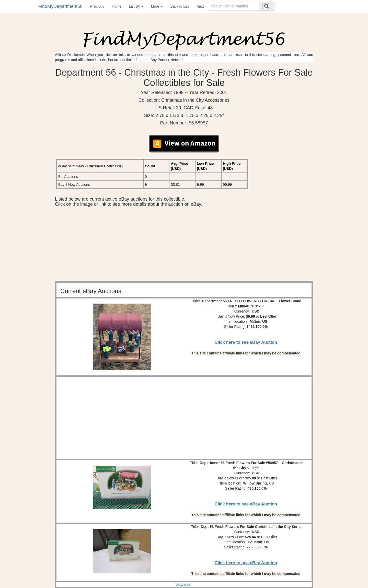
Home (117, 6)
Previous (97, 6)
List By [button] (136, 6)
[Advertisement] (184, 245)
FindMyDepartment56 (60, 6)
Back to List (180, 6)
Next (200, 6)
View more (184, 585)
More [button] (157, 6)
